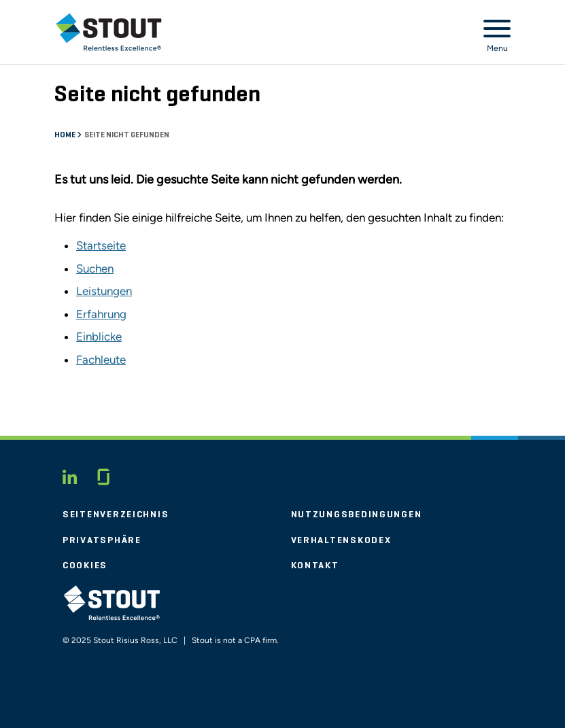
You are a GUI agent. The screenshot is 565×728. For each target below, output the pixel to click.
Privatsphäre (102, 540)
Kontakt (315, 566)
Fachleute (101, 360)
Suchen (95, 268)
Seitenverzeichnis (116, 515)
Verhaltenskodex (341, 540)
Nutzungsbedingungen (357, 515)
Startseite (101, 245)
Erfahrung (101, 314)
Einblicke (99, 336)
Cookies (85, 566)
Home (66, 135)
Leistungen (104, 291)
